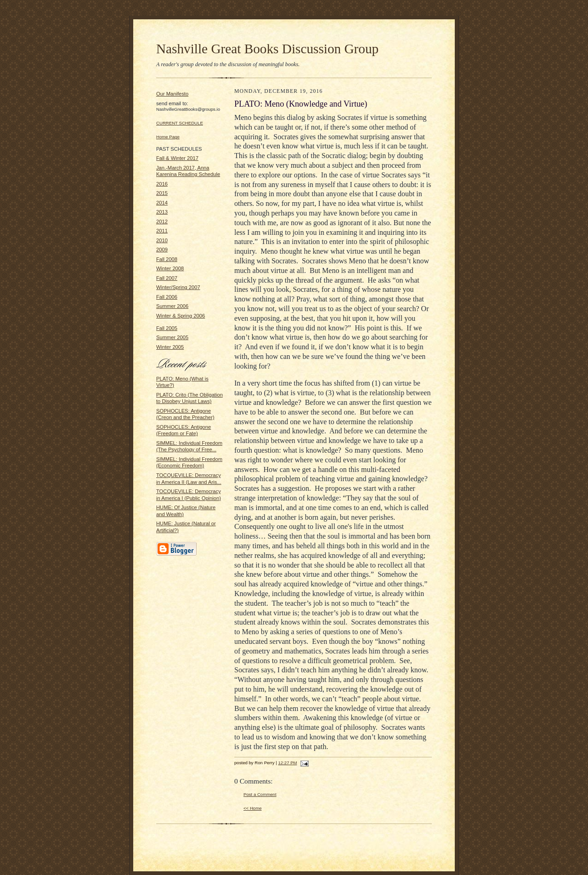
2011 (162, 231)
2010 (162, 240)
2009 (162, 250)
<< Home (253, 808)
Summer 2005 (172, 337)
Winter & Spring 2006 (181, 316)
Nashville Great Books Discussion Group (267, 49)
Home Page (168, 137)
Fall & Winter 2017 (177, 158)
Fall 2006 (167, 297)
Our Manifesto (172, 94)
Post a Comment (260, 794)
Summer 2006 (172, 306)
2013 (162, 212)
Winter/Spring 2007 (178, 287)
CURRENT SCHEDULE (180, 123)
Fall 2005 (167, 328)
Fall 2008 (167, 259)
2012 (162, 222)
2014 (162, 203)
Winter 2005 (170, 347)
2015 (162, 193)
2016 (162, 184)
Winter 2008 (170, 268)
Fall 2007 (167, 278)
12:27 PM (287, 763)
